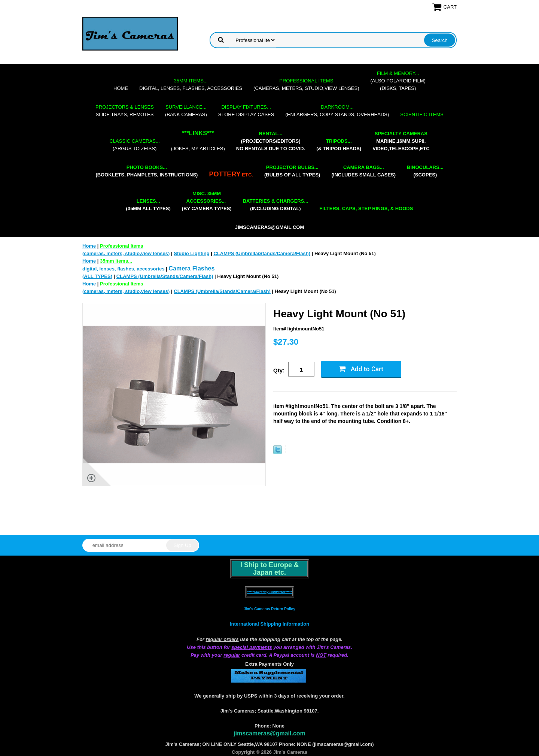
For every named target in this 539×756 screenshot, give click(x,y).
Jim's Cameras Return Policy (269, 609)
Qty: (279, 370)
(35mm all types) (148, 205)
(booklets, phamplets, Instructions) (147, 171)
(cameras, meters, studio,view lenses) (306, 84)
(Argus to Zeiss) (134, 145)
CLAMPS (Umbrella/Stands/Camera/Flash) (262, 253)
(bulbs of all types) (292, 171)
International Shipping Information (269, 624)
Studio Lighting (191, 253)
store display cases (246, 111)
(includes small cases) (363, 171)
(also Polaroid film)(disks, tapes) (398, 81)
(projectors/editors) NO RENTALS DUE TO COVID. (271, 141)
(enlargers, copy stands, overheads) (337, 111)
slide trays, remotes (125, 111)
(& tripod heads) (339, 145)
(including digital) (276, 205)
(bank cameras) (186, 111)
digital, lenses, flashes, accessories (191, 84)
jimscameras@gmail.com (270, 227)
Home (121, 88)
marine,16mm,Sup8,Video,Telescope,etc (401, 141)
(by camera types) (207, 201)
